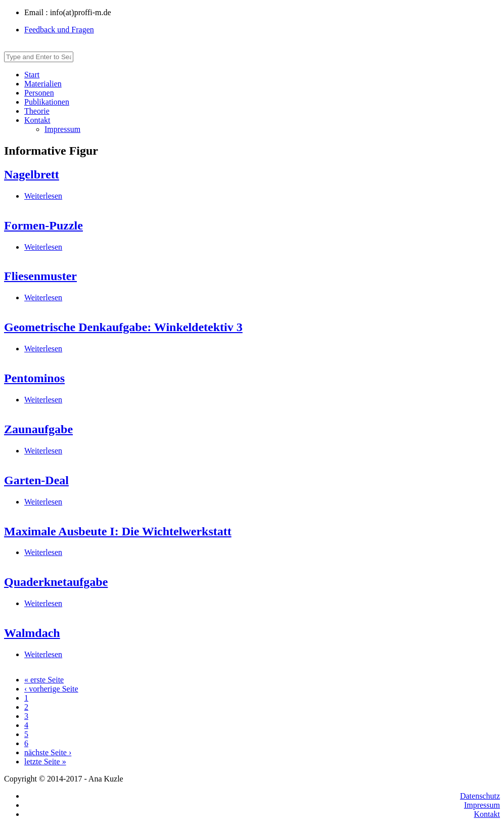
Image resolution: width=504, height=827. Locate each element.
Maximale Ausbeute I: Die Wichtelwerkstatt (118, 531)
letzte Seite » (45, 762)
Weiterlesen (43, 196)
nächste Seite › (48, 752)
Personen (39, 93)
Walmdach (32, 633)
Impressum (62, 129)
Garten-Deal (36, 480)
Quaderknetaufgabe (56, 582)
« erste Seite (44, 680)
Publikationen (47, 102)
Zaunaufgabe (38, 429)
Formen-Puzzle (43, 225)
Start (32, 75)
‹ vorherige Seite (51, 689)
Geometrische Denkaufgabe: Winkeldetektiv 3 (123, 327)
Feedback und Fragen (59, 30)
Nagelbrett (32, 174)
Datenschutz (480, 796)
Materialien (43, 84)
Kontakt (37, 120)
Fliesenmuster (40, 276)
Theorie (37, 111)
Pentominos (34, 378)
